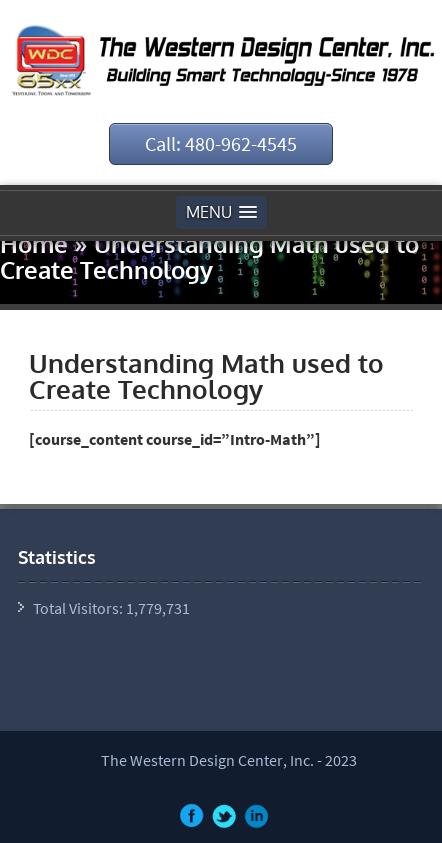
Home (34, 243)
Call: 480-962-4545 (221, 143)
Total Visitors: (79, 608)
